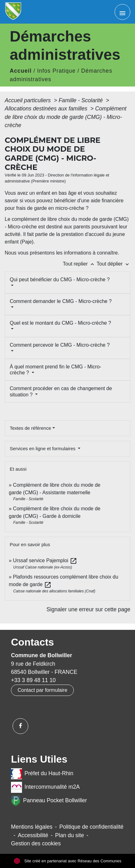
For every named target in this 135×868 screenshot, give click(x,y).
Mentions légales (32, 827)
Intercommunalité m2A (45, 787)
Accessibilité (33, 835)
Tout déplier (113, 264)
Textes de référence (30, 428)
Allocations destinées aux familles (47, 109)
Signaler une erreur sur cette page (88, 609)
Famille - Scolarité (82, 100)
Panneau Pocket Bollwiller (49, 801)
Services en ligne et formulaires (43, 448)
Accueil (21, 71)
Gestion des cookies (36, 843)
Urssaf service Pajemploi (45, 560)
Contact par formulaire (42, 690)
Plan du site (70, 835)
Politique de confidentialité (91, 827)
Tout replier (80, 264)
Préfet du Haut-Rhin (42, 774)
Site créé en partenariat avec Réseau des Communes (68, 861)
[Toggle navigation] (122, 12)
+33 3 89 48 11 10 (33, 680)
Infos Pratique (56, 71)
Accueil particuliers (29, 100)
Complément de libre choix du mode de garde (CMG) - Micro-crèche (66, 117)
